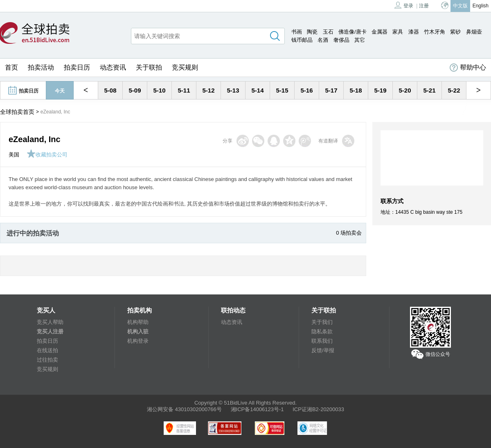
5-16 (306, 90)
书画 (297, 32)
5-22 (454, 90)
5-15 (282, 90)
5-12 (208, 90)
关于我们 (322, 322)
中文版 (460, 6)
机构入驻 (138, 331)
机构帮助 (138, 322)
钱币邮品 (302, 40)
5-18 (356, 90)
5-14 (257, 90)
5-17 (331, 90)
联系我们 (322, 341)
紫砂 (455, 32)
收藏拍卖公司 (47, 155)
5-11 (184, 90)
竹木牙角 (435, 32)
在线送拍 (47, 350)
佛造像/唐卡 (352, 32)
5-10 (159, 90)
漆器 (414, 32)
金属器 (380, 32)
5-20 (405, 90)
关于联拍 (149, 67)
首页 (11, 67)
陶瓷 (312, 32)
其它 (360, 40)
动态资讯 (113, 67)
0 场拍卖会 (349, 233)
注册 (424, 6)
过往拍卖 (47, 360)
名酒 (323, 40)
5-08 (110, 90)
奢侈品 (341, 40)
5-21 (429, 90)
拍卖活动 (41, 67)
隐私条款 (322, 331)
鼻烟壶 (474, 32)
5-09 (135, 90)
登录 (404, 5)
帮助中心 (468, 68)
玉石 (328, 32)
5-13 (233, 90)
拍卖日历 (77, 67)
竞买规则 (185, 67)
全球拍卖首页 (17, 112)
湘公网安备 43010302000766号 (184, 409)
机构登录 (138, 341)
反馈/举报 (323, 350)
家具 (398, 32)
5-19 (380, 90)
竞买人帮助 (50, 322)
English (481, 6)
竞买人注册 (50, 331)
